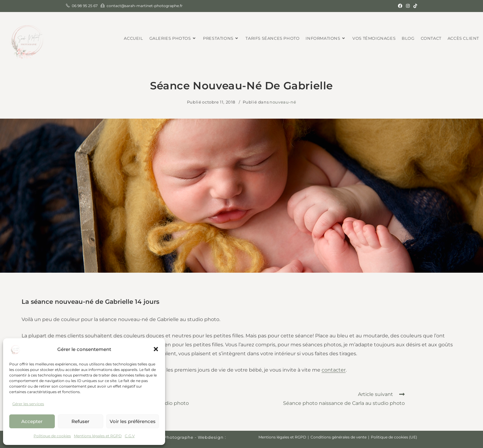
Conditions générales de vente (339, 437)
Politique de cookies (52, 436)
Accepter (32, 421)
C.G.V (130, 436)
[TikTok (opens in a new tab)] (414, 6)
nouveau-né (283, 102)
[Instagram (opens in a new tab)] (408, 6)
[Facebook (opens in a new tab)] (400, 6)
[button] (156, 349)
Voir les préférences (133, 421)
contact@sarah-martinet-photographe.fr (145, 6)
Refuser (80, 421)
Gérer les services (28, 404)
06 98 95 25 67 (85, 6)
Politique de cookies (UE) (394, 437)
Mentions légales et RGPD (98, 436)
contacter (334, 370)
